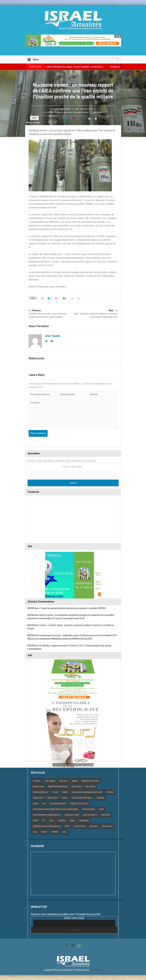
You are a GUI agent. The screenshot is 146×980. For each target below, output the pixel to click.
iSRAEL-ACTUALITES (79, 804)
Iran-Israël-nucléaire (58, 804)
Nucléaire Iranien (81, 112)
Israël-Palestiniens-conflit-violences (47, 815)
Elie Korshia (90, 787)
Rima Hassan (107, 826)
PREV (67, 826)
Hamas (65, 798)
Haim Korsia (52, 798)
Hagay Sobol (38, 798)
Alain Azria (63, 781)
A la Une (50, 112)
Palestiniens (84, 821)
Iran (70, 112)
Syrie (35, 832)
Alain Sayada (65, 109)
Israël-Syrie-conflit (72, 815)
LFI (43, 821)
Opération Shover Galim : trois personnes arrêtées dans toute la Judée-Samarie (51, 314)
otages (72, 821)
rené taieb (93, 826)
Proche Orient (79, 826)
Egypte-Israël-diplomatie (58, 787)
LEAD (35, 821)
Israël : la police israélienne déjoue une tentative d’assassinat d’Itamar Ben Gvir (95, 314)
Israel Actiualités (89, 809)
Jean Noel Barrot (90, 815)
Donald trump (38, 787)
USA (64, 832)
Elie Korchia (76, 787)
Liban (51, 821)
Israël (101, 809)
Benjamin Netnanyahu (91, 781)
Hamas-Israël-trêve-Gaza (82, 798)
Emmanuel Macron (40, 792)
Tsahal (44, 832)
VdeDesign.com (96, 970)
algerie (75, 781)
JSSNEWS (106, 815)
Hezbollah (100, 798)
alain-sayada (50, 781)
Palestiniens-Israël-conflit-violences (47, 826)
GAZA (65, 792)
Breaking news (61, 112)
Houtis (35, 804)
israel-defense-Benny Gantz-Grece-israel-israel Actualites (55, 809)
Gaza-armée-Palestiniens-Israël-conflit (87, 792)
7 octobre (37, 781)
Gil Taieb (110, 792)
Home (29, 123)
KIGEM (31, 608)
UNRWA (54, 832)
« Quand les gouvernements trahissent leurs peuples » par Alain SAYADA (72, 608)
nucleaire (62, 821)
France (55, 792)
